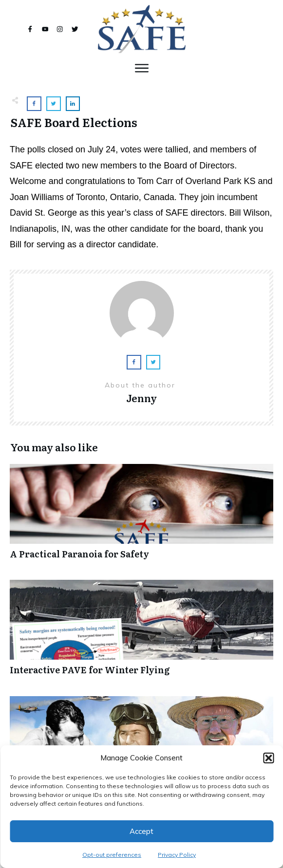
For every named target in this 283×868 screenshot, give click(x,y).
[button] (268, 758)
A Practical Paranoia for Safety (141, 517)
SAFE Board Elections (74, 122)
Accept (141, 831)
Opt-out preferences (112, 855)
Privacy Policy (177, 855)
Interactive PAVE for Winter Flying (141, 633)
